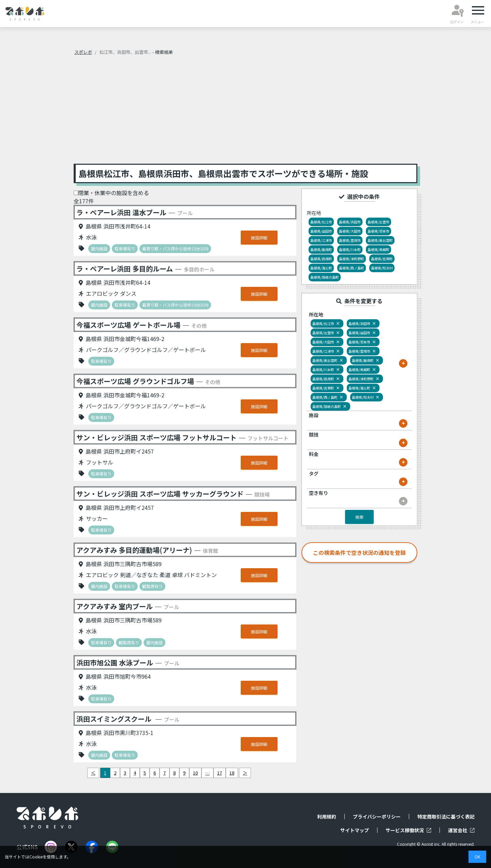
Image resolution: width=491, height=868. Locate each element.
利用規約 (327, 816)
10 (195, 773)
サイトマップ (355, 830)
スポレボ (83, 52)
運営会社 (461, 830)
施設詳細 (259, 238)
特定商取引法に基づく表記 (446, 816)
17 (220, 773)
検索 (359, 517)
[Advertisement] (245, 113)
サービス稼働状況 (408, 830)
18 (232, 773)
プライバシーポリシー (377, 816)
